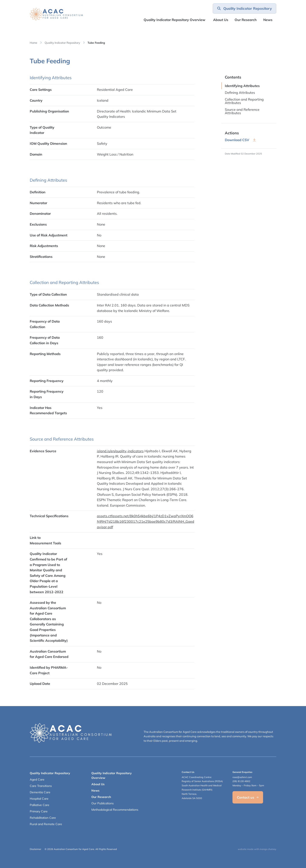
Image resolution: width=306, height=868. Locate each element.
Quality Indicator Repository (62, 43)
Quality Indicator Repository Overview (174, 20)
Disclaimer (35, 849)
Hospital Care (39, 799)
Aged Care (37, 780)
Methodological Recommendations (115, 810)
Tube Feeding (96, 43)
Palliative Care (40, 805)
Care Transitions (41, 786)
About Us (221, 20)
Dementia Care (40, 792)
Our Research (101, 797)
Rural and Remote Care (46, 824)
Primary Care (39, 811)
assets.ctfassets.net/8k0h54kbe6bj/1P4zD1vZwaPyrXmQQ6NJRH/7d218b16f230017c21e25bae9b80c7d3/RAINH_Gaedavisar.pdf (146, 521)
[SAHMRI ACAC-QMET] (56, 14)
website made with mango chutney (257, 849)
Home (33, 43)
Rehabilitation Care (43, 818)
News (268, 20)
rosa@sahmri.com (242, 777)
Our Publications (103, 803)
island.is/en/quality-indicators (120, 451)
